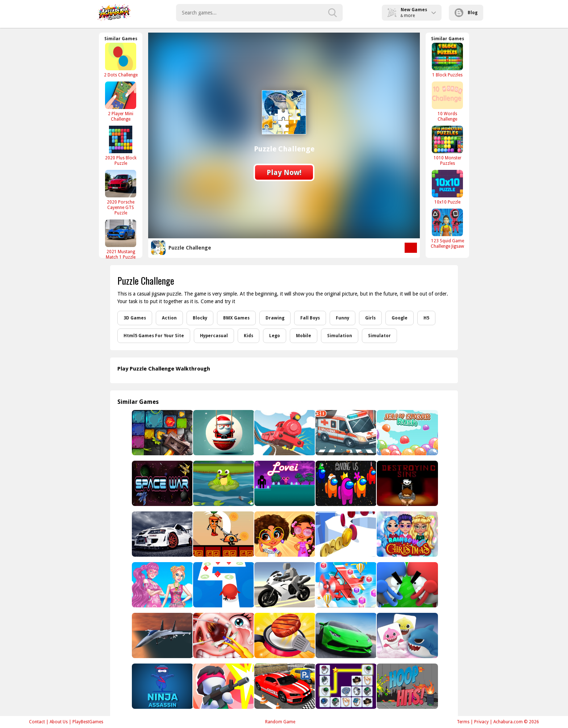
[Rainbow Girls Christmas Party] (407, 534)
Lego (275, 336)
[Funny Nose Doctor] (223, 635)
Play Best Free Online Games (114, 13)
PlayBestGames (88, 722)
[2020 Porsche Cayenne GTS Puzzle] (121, 193)
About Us (59, 722)
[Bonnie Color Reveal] (162, 585)
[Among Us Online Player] (345, 483)
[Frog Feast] (223, 483)
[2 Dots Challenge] (121, 60)
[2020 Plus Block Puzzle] (121, 146)
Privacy (481, 722)
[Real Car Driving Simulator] (284, 686)
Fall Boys (310, 318)
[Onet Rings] (345, 686)
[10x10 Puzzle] (447, 187)
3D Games (135, 318)
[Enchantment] (284, 534)
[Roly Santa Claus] (223, 433)
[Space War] (162, 483)
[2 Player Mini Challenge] (121, 101)
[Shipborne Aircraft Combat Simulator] (162, 635)
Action (169, 318)
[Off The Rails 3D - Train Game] (284, 433)
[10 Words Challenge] (447, 101)
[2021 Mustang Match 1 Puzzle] (121, 239)
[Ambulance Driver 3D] (345, 433)
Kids (248, 336)
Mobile (304, 336)
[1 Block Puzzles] (447, 60)
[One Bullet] (223, 686)
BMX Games (236, 318)
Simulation (340, 336)
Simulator (379, 336)
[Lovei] (284, 483)
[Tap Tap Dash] (223, 585)
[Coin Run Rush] (345, 534)
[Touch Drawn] (407, 585)
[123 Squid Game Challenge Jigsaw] (447, 229)
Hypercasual (214, 336)
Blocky (200, 318)
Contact (37, 722)
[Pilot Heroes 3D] (345, 585)
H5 (426, 318)
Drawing (275, 318)
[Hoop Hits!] (407, 686)
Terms (463, 722)
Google (400, 318)
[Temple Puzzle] (162, 433)
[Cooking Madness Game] (284, 635)
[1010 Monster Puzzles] (447, 146)
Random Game (280, 722)
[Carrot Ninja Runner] (223, 534)
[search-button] (333, 13)
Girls (370, 318)
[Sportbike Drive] (284, 585)
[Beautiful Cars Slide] (162, 534)
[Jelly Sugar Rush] (407, 433)
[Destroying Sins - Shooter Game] (407, 483)
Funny (343, 318)
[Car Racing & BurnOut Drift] (345, 635)
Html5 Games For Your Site (154, 336)
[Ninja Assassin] (162, 686)
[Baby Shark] (407, 635)
